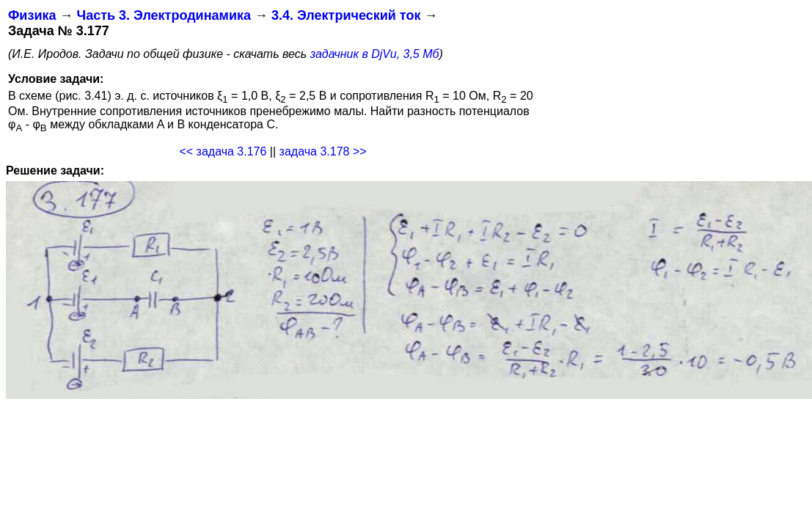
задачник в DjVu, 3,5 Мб (375, 54)
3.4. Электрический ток (346, 15)
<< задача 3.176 (223, 151)
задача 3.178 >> (323, 151)
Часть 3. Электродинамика (163, 15)
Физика (32, 15)
